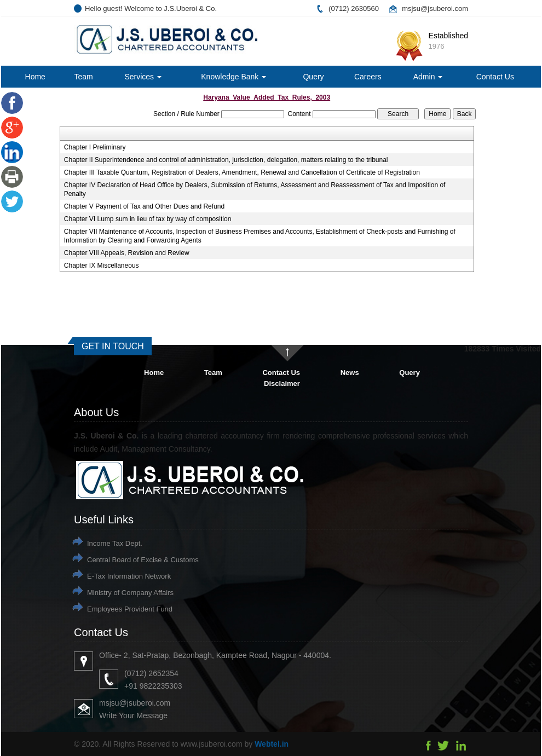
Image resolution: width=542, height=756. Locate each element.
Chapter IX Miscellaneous (102, 266)
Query (313, 77)
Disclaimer (282, 383)
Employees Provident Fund (130, 609)
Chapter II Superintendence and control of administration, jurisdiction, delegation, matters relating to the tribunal (226, 160)
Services (143, 77)
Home (35, 77)
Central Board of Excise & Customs (143, 560)
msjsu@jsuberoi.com (435, 8)
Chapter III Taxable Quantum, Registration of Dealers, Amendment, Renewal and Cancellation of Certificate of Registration (242, 172)
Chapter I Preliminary (95, 147)
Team (83, 77)
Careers (368, 77)
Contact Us (495, 77)
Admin (428, 77)
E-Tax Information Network (129, 576)
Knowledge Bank (233, 77)
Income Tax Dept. (115, 543)
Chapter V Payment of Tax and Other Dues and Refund (144, 206)
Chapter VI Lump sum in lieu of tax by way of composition (148, 219)
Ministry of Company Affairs (130, 593)
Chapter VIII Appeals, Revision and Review (127, 253)
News (350, 373)
